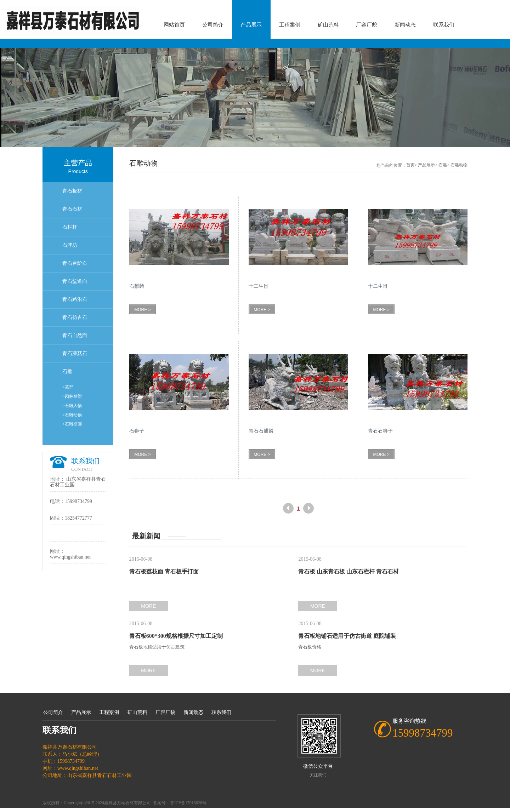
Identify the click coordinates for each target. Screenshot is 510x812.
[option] (255, 98)
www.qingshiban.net (70, 557)
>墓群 (68, 387)
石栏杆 (70, 227)
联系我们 (444, 25)
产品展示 (251, 25)
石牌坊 (70, 245)
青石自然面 (75, 335)
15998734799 (78, 501)
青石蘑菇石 (75, 353)
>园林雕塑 (72, 396)
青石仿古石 (75, 317)
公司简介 (213, 25)
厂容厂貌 (367, 25)
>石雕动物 (72, 415)
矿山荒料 (328, 25)
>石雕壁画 (72, 424)
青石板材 (72, 191)
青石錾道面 (75, 281)
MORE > (142, 310)
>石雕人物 (72, 406)
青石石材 (72, 209)
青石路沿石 (75, 299)
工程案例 (290, 25)
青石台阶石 (75, 263)
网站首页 (174, 25)
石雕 (67, 371)
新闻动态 (405, 25)
